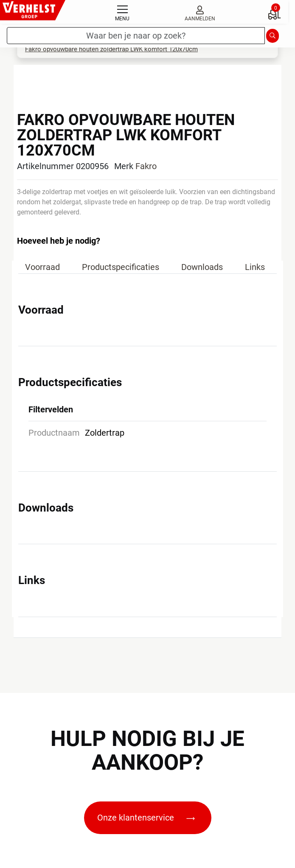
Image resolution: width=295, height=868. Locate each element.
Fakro (146, 166)
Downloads (202, 267)
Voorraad (42, 267)
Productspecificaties (121, 267)
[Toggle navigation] (122, 12)
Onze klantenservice (146, 818)
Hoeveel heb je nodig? (59, 241)
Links (255, 267)
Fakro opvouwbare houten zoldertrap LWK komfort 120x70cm (111, 49)
